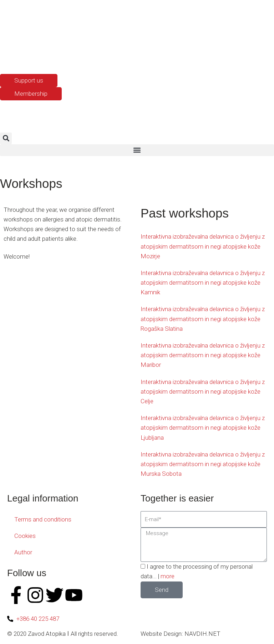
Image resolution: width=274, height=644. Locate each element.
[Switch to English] (23, 56)
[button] (6, 138)
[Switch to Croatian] (37, 56)
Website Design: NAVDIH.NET (181, 634)
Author (23, 552)
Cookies (25, 536)
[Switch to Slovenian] (10, 56)
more (168, 576)
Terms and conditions (43, 519)
